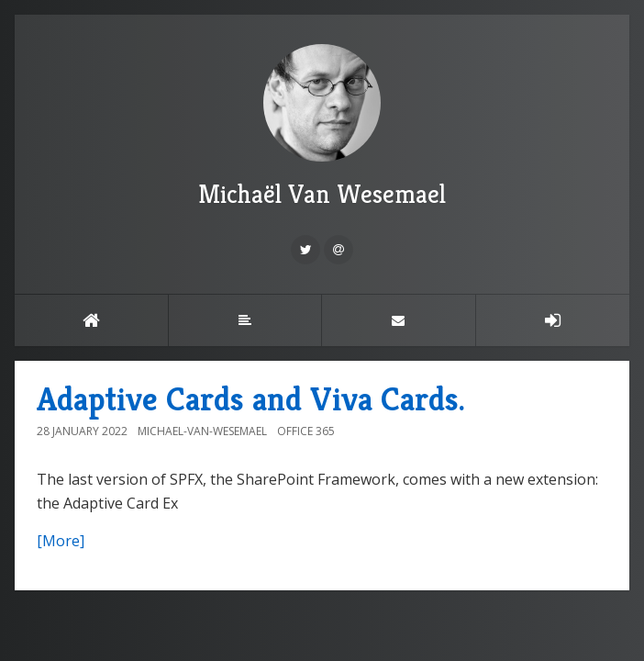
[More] (61, 541)
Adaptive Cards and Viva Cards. (251, 399)
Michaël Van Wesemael (322, 127)
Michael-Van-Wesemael (202, 431)
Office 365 (306, 431)
